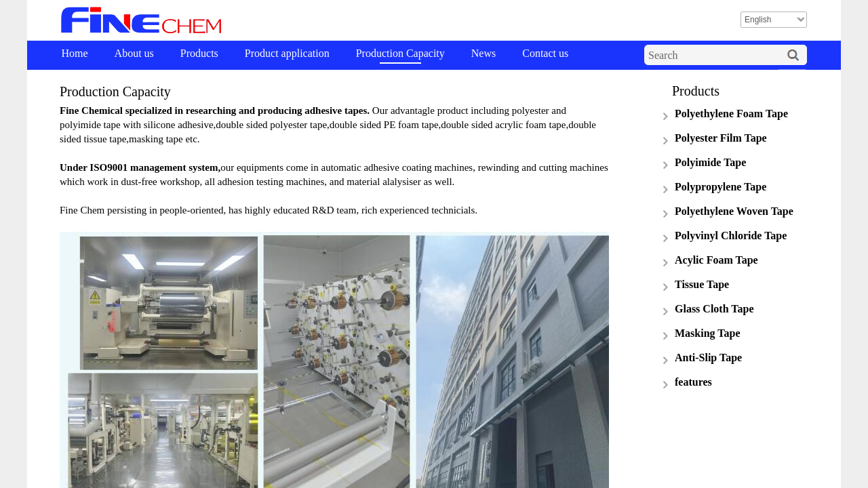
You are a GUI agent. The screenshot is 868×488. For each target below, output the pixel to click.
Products (199, 53)
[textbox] (712, 56)
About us (134, 53)
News (484, 53)
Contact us (545, 53)
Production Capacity (400, 53)
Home (75, 53)
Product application (287, 53)
